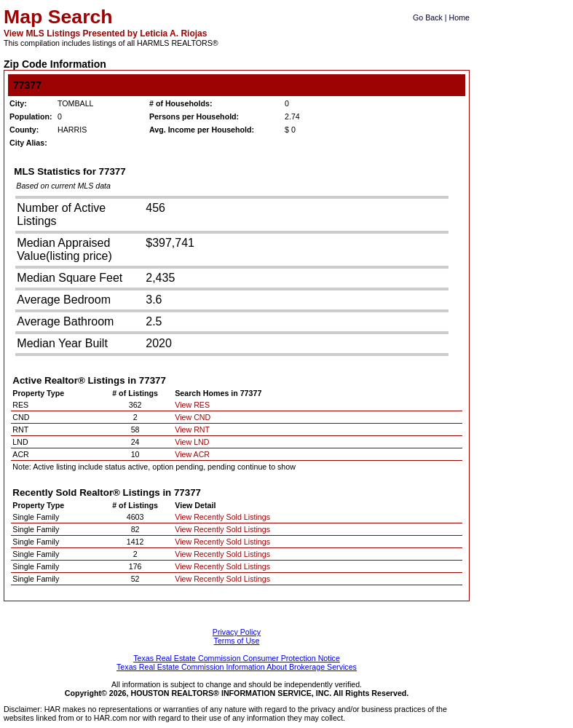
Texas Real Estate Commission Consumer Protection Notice (237, 658)
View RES (192, 405)
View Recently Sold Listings (222, 517)
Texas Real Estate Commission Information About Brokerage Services (237, 667)
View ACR (192, 454)
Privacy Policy (237, 632)
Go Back (428, 17)
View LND (192, 442)
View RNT (192, 430)
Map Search (58, 17)
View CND (193, 417)
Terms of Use (237, 641)
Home (459, 17)
